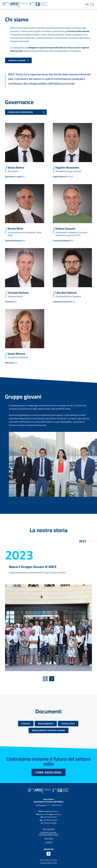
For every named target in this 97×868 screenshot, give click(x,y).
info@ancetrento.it (50, 811)
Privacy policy (45, 860)
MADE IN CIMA (52, 863)
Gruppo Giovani (17, 60)
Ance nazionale (48, 829)
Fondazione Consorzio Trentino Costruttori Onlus (49, 834)
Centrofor (49, 842)
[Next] (52, 679)
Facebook (48, 854)
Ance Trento (25, 5)
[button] (87, 4)
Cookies (54, 860)
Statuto (26, 724)
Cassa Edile (49, 838)
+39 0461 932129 (50, 817)
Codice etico (68, 724)
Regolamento (46, 724)
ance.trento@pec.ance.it (50, 814)
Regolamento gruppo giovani (48, 730)
